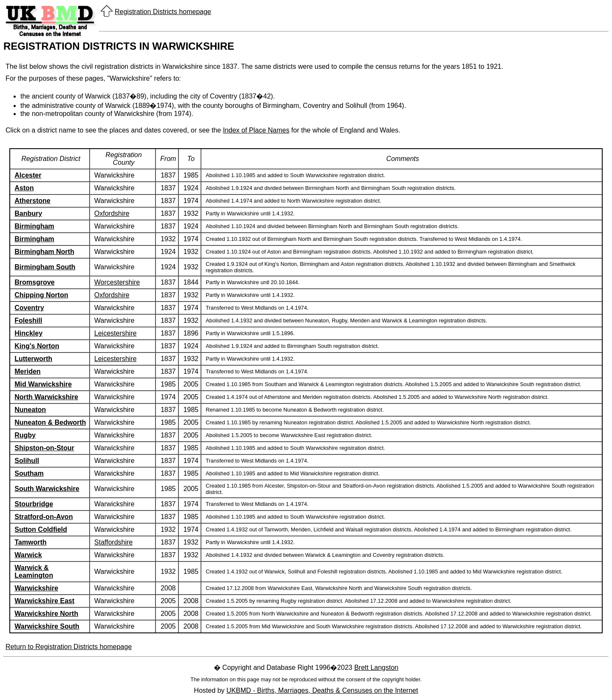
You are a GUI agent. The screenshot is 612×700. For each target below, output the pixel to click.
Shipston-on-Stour (44, 448)
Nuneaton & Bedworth (50, 422)
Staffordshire (113, 542)
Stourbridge (34, 504)
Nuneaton (30, 410)
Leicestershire (116, 333)
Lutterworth (33, 359)
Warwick (28, 555)
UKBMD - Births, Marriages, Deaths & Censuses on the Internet (322, 690)
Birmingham (34, 226)
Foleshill (28, 320)
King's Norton (37, 346)
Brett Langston (376, 668)
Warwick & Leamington (34, 572)
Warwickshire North (46, 614)
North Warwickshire (46, 397)
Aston (24, 188)
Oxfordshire (112, 213)
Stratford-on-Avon (44, 517)
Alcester (28, 175)
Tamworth (30, 542)
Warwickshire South (47, 626)
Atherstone (32, 201)
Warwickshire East (44, 601)
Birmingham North (44, 252)
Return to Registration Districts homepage (69, 647)
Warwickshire (36, 588)
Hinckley (28, 333)
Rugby (25, 435)
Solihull (27, 461)
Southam (29, 473)
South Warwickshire (47, 489)
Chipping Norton (41, 295)
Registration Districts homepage (163, 12)
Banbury (28, 213)
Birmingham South (45, 267)
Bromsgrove (34, 282)
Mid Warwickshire (43, 384)
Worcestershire (117, 282)
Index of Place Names (256, 130)
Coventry (29, 308)
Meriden (27, 371)
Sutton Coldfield (41, 529)
